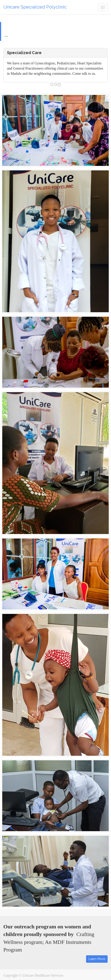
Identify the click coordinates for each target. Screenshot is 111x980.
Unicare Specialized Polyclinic (35, 7)
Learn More (97, 959)
